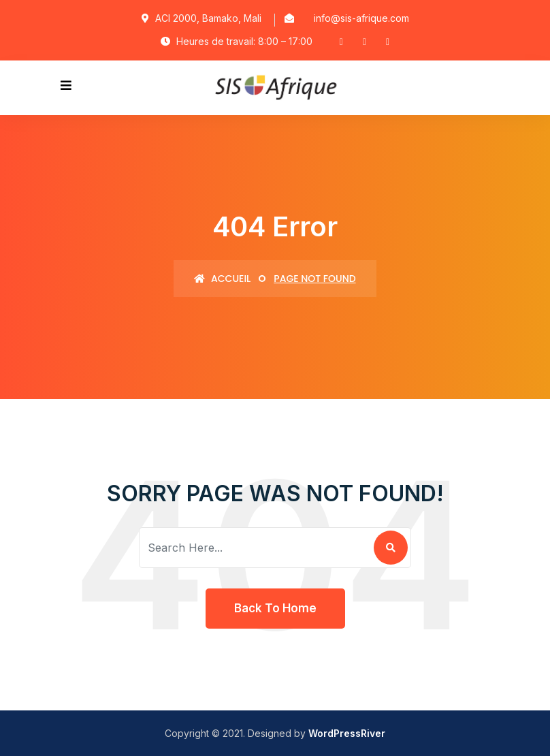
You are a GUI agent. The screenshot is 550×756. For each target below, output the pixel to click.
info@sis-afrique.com (361, 18)
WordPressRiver (347, 733)
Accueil (222, 279)
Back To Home (275, 608)
